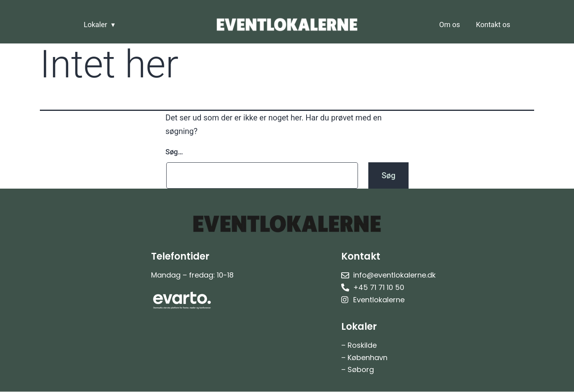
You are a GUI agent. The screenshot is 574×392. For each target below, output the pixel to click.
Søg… (174, 152)
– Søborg (358, 369)
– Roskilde (359, 345)
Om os (450, 25)
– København (364, 358)
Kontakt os (493, 25)
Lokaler (95, 25)
